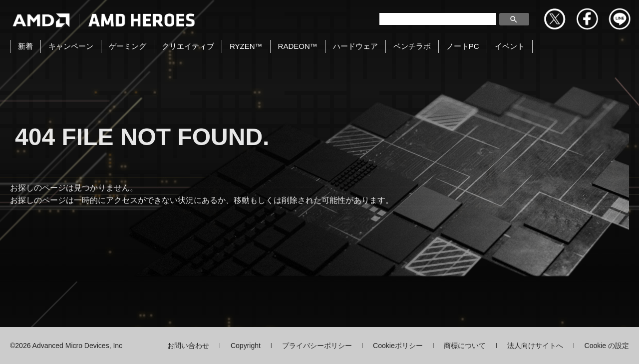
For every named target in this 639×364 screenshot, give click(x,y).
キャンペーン (71, 46)
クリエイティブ (188, 46)
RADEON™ (298, 46)
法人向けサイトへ (535, 346)
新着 (25, 46)
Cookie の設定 (607, 346)
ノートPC (463, 46)
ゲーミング (128, 46)
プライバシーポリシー (317, 346)
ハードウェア (355, 46)
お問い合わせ (188, 346)
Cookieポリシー (398, 346)
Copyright (246, 346)
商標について (465, 346)
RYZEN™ (246, 46)
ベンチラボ (412, 46)
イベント (510, 46)
